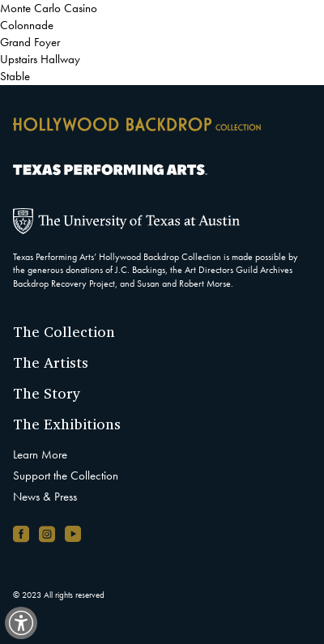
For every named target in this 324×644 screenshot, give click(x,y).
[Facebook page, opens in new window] (21, 534)
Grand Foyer (30, 42)
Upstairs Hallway (40, 59)
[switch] (21, 623)
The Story (47, 393)
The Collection (64, 331)
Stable (15, 76)
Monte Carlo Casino (49, 8)
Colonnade (27, 25)
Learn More (40, 454)
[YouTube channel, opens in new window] (73, 534)
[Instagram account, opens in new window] (47, 534)
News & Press (45, 497)
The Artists (51, 362)
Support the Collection (66, 476)
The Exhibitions (67, 424)
